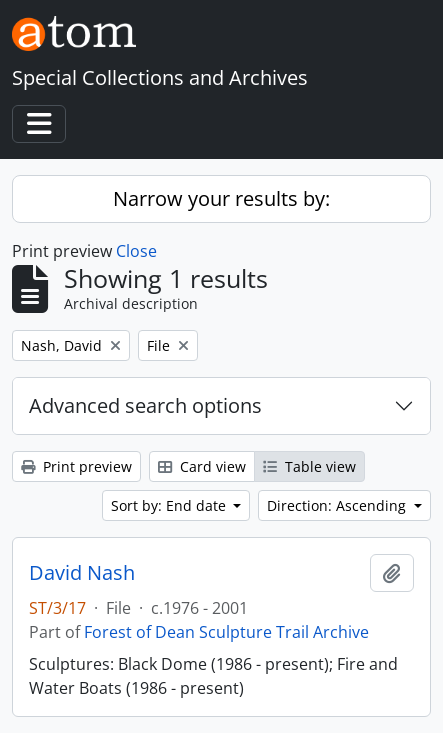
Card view (202, 466)
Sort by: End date (170, 505)
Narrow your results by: (221, 198)
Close (136, 251)
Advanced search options (145, 405)
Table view (309, 466)
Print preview (76, 466)
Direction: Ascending (338, 505)
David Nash (82, 573)
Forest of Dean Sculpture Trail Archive (226, 632)
